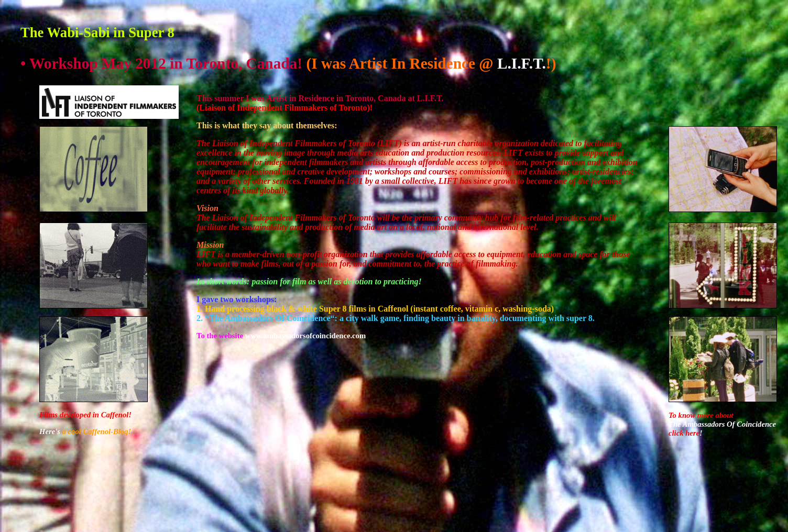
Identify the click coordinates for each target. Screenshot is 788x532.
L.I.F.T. (522, 63)
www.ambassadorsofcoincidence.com (305, 336)
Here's (50, 431)
